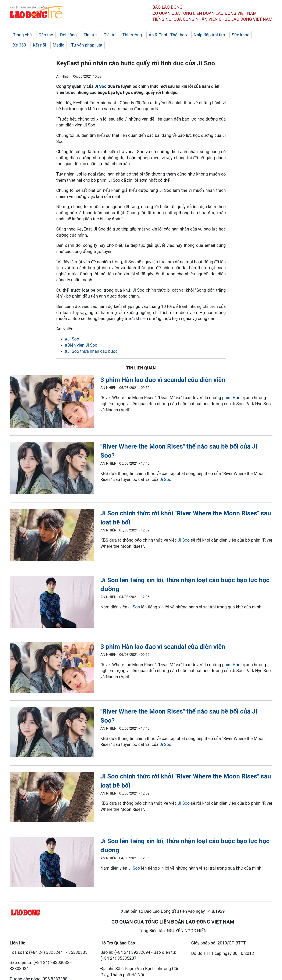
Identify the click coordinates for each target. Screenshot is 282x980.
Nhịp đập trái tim (209, 35)
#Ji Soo (72, 339)
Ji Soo (100, 86)
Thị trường (132, 35)
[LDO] (52, 402)
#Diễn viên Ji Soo (81, 345)
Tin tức (90, 35)
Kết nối (39, 45)
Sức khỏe (241, 35)
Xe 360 (20, 45)
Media (59, 45)
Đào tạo (46, 35)
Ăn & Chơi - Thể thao (168, 35)
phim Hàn (231, 398)
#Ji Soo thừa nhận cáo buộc (91, 351)
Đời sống (68, 35)
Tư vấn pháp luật (87, 45)
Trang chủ (22, 35)
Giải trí (109, 35)
